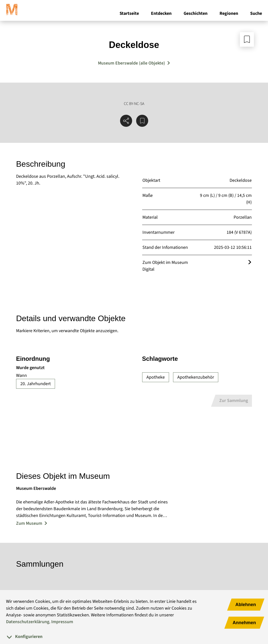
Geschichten (196, 15)
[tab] (134, 637)
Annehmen (244, 623)
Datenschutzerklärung (28, 622)
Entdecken (161, 15)
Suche (256, 15)
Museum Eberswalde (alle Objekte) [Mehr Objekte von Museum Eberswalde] (131, 63)
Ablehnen (246, 605)
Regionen (229, 15)
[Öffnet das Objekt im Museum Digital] (250, 262)
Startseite (129, 15)
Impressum (62, 622)
